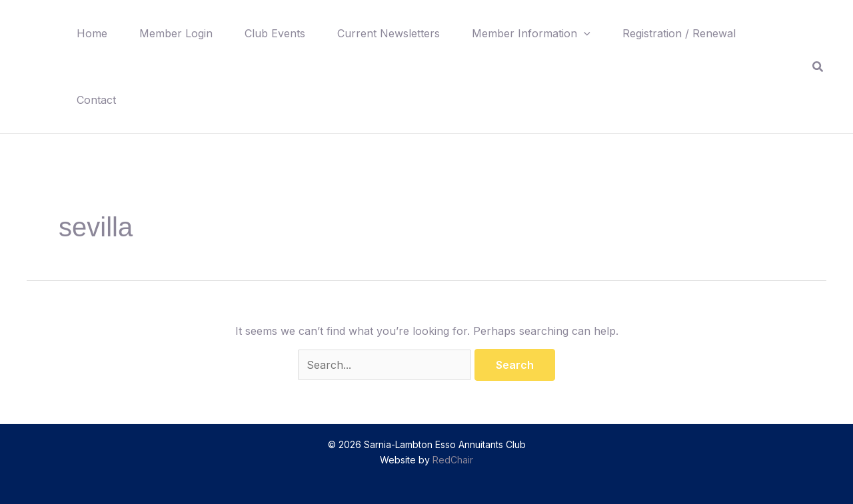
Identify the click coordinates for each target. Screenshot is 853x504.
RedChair (453, 460)
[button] (584, 33)
